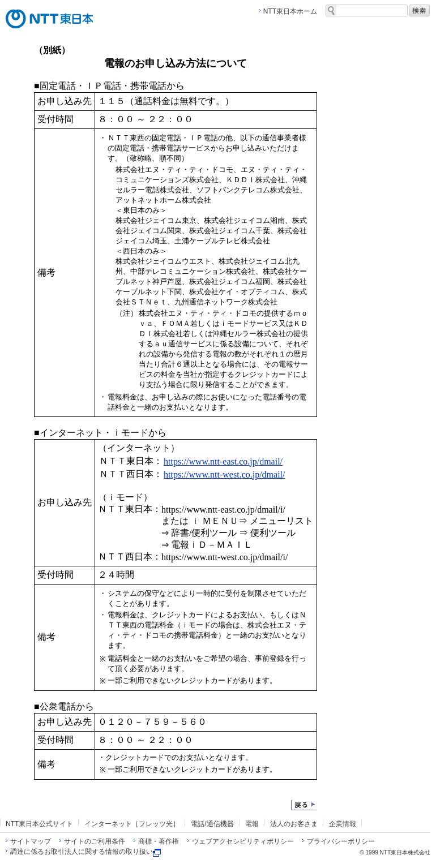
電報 (252, 824)
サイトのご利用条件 (95, 841)
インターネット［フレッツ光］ (132, 824)
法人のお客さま (294, 824)
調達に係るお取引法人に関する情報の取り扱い (86, 852)
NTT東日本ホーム (290, 11)
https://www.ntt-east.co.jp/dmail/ (223, 461)
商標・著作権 (159, 841)
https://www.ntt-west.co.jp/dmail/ (225, 474)
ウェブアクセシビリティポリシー (243, 841)
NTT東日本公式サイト (39, 824)
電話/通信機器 (212, 824)
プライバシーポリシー (341, 841)
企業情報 (343, 824)
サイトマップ (31, 841)
